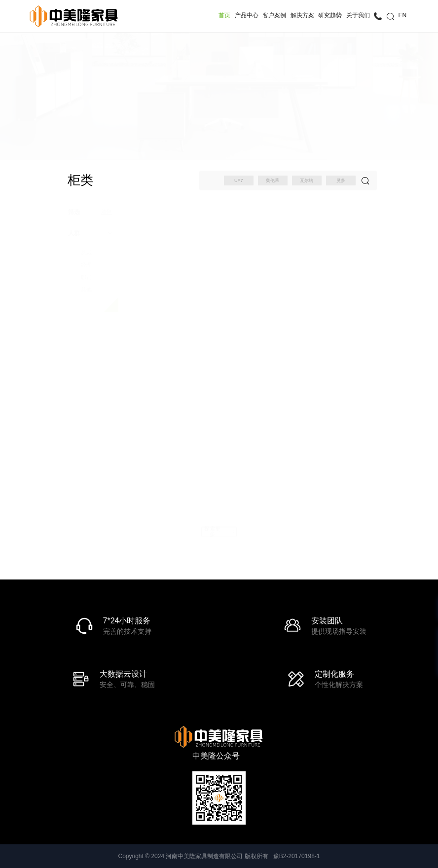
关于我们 (358, 16)
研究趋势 (330, 16)
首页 (224, 16)
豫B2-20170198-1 (297, 856)
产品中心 (247, 16)
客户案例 (274, 16)
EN (403, 16)
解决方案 (302, 16)
